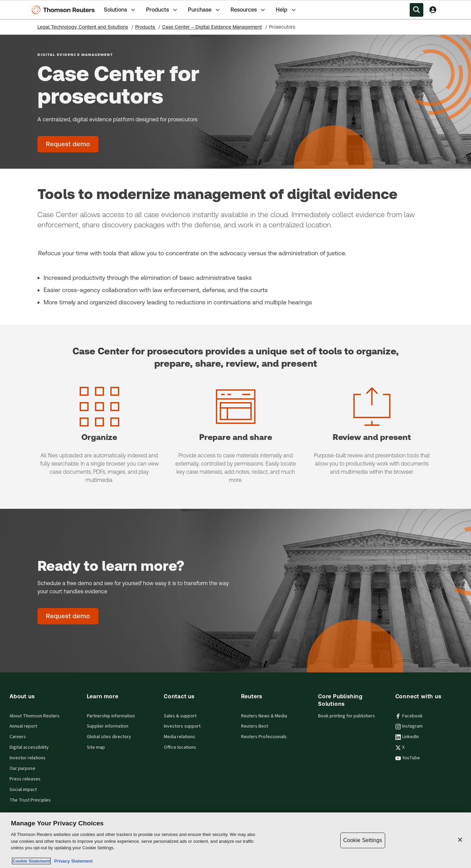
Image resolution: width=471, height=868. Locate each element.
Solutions (120, 10)
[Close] (460, 840)
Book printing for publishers (347, 716)
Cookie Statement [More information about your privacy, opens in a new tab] (31, 861)
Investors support (182, 726)
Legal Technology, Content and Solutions (83, 27)
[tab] (120, 10)
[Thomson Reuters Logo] (65, 10)
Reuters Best (255, 726)
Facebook (409, 716)
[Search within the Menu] (417, 10)
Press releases (25, 779)
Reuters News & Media (264, 716)
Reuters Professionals (264, 737)
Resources (248, 10)
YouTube (408, 758)
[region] (235, 840)
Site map (96, 747)
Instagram (409, 726)
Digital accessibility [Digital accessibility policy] (29, 747)
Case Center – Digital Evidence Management (212, 27)
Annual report (23, 726)
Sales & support (180, 716)
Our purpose (22, 768)
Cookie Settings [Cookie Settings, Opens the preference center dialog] (363, 840)
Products (162, 10)
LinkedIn (407, 737)
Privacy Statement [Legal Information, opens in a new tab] (72, 861)
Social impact (23, 790)
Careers (18, 737)
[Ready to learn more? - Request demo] (68, 616)
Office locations (180, 747)
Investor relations (28, 758)
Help (286, 10)
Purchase (205, 10)
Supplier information (108, 726)
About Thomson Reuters (35, 716)
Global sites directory (109, 737)
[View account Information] (433, 10)
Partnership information (111, 716)
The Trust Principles (30, 800)
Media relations (179, 737)
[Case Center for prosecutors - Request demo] (68, 144)
